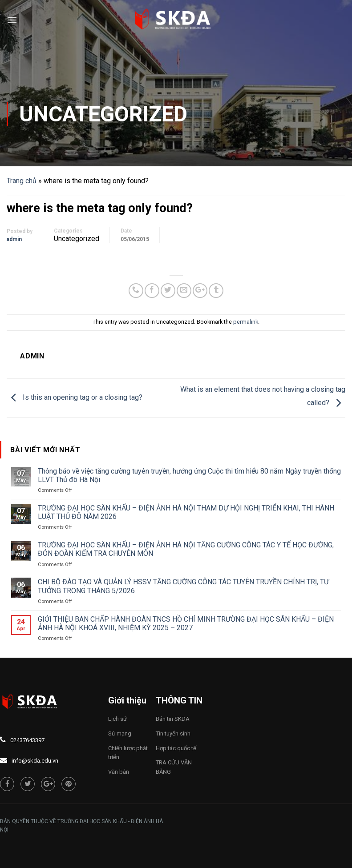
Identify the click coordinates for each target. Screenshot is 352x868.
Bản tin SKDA (173, 719)
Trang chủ (22, 181)
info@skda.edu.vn (35, 761)
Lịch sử (117, 719)
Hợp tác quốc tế (176, 748)
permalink (246, 322)
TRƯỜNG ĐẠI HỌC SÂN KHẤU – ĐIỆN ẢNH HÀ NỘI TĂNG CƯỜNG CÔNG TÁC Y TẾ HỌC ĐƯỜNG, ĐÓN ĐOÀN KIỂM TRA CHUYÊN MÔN (186, 549)
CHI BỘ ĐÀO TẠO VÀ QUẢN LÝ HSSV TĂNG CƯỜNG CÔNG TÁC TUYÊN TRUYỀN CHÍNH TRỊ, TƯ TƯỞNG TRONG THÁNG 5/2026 (183, 586)
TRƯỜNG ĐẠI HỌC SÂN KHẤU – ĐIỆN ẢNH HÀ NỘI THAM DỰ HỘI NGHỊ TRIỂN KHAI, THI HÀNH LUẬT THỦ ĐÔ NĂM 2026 (186, 512)
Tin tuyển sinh (173, 733)
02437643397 (27, 740)
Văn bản (119, 772)
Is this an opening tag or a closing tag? (75, 397)
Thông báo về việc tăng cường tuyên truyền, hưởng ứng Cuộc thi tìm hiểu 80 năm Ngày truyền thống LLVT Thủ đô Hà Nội (189, 475)
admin (14, 239)
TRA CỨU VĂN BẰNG (174, 767)
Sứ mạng (120, 733)
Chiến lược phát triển (128, 753)
